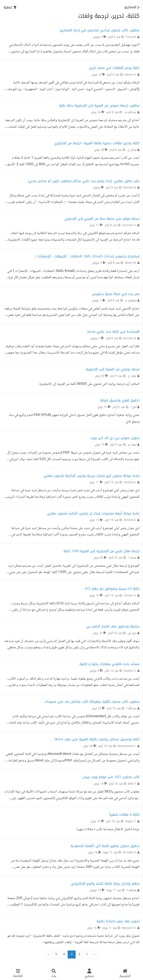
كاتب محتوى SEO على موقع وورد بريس (111, 777)
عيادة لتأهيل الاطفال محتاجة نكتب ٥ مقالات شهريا (108, 829)
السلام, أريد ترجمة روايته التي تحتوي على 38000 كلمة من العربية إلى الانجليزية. (89, 384)
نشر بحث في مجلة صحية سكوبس (116, 294)
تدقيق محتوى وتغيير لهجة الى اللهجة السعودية (105, 846)
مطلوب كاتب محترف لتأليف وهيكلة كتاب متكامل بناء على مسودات (92, 702)
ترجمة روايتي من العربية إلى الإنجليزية (113, 369)
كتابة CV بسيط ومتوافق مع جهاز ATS (112, 589)
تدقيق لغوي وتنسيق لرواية (120, 400)
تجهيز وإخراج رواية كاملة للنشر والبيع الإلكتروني (105, 884)
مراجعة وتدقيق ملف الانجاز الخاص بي (113, 626)
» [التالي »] (49, 955)
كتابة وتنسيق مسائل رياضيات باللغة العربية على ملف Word (97, 739)
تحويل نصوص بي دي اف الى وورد (115, 438)
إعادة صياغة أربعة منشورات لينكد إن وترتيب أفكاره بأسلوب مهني (93, 513)
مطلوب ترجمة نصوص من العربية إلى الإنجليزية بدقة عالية (99, 106)
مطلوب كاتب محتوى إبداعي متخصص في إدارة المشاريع (100, 30)
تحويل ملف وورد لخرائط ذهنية (118, 921)
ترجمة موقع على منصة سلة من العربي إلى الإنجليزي (102, 219)
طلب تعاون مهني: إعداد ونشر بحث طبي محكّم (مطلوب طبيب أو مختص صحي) (84, 181)
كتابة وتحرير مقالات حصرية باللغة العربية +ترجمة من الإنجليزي (97, 143)
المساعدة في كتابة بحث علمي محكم (113, 332)
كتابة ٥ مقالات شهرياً (124, 815)
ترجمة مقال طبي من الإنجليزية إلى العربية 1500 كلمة (101, 551)
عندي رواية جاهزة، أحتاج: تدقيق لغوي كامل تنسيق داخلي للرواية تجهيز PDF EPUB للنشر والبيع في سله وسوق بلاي (74, 418)
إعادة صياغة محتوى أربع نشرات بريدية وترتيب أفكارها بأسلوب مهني (92, 476)
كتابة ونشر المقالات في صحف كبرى (114, 68)
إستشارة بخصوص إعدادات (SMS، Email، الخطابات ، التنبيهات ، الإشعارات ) (87, 256)
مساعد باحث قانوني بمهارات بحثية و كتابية (109, 664)
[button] (10, 7)
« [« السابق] (94, 955)
